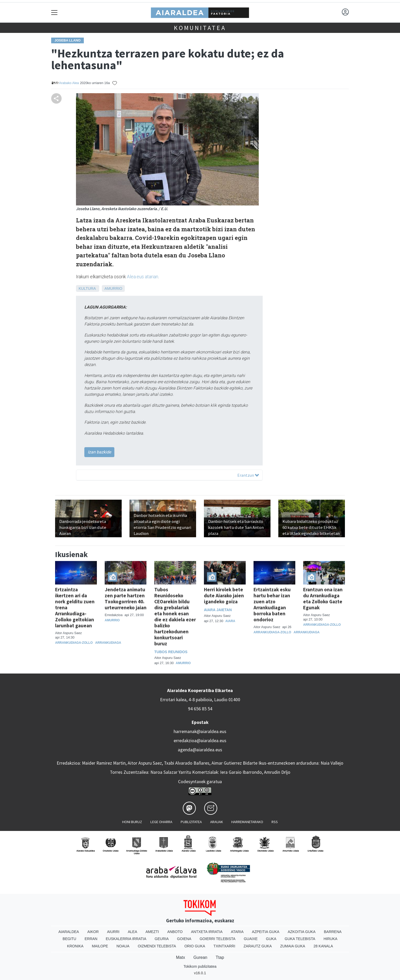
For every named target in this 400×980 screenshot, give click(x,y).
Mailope (100, 946)
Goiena (184, 939)
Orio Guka (195, 946)
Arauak (217, 822)
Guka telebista (300, 939)
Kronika (75, 946)
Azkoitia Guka (302, 932)
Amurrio (113, 288)
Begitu (69, 939)
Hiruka (330, 939)
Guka (271, 939)
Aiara (230, 621)
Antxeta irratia (207, 932)
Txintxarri (224, 946)
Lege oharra (161, 822)
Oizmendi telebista (157, 946)
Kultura (87, 288)
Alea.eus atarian (143, 277)
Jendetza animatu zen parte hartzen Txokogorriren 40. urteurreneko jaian (126, 598)
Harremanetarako (247, 822)
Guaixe (251, 939)
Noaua (123, 946)
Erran (91, 939)
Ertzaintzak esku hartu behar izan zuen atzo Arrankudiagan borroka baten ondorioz (272, 604)
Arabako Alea (69, 83)
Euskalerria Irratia (126, 939)
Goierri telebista (217, 939)
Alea (132, 932)
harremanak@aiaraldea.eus (200, 731)
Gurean (200, 957)
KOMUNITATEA (200, 28)
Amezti (152, 932)
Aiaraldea (69, 932)
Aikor (93, 932)
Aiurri (113, 932)
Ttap (220, 957)
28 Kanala (323, 946)
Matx (181, 957)
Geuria (162, 939)
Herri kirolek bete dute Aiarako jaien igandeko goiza (224, 595)
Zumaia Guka (293, 946)
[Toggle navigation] (54, 12)
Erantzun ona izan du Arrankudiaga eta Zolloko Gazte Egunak (323, 598)
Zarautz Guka (258, 946)
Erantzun (248, 475)
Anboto (175, 932)
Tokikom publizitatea (200, 966)
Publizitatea (191, 822)
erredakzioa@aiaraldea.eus (200, 741)
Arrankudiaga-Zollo (74, 643)
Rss (275, 822)
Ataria (237, 932)
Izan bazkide (99, 452)
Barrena (333, 932)
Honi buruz (132, 822)
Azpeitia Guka (266, 932)
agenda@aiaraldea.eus (200, 750)
